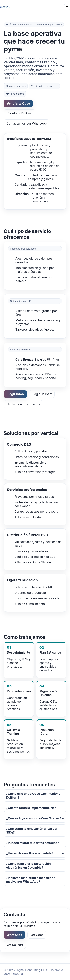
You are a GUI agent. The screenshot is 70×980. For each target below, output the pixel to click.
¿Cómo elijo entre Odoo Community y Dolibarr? (33, 796)
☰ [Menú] (67, 7)
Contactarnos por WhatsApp (27, 123)
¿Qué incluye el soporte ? (34, 818)
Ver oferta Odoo (18, 103)
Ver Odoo (37, 935)
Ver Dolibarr (15, 945)
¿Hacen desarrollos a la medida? (30, 853)
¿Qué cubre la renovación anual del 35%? (32, 831)
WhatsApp (14, 935)
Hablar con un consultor (23, 404)
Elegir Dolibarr (42, 394)
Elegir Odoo (15, 394)
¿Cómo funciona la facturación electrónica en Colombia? (28, 866)
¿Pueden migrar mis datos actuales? (32, 843)
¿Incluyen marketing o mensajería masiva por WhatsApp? (31, 880)
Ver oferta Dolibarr (20, 113)
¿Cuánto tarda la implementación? (31, 808)
